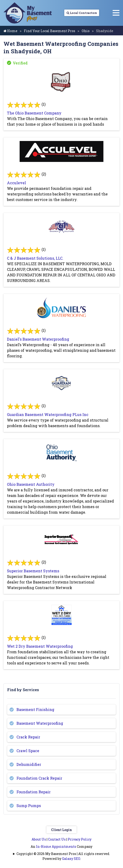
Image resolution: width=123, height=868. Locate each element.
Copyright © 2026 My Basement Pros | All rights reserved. (63, 854)
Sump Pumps (29, 806)
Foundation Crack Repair (39, 778)
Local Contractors (82, 13)
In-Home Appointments (56, 846)
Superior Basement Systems (33, 571)
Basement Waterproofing (40, 723)
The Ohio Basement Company (34, 113)
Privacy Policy (80, 839)
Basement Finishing (35, 709)
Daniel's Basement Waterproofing (38, 339)
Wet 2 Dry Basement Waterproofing (40, 646)
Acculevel (16, 183)
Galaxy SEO (71, 859)
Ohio (86, 31)
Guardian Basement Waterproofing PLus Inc (48, 414)
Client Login (61, 830)
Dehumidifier (29, 764)
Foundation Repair (34, 792)
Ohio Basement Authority (31, 484)
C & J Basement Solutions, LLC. (35, 258)
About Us (39, 839)
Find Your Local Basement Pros (50, 31)
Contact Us (57, 839)
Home (10, 31)
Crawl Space (28, 751)
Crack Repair (28, 737)
